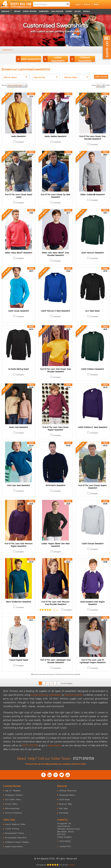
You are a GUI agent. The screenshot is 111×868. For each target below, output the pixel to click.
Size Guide (64, 813)
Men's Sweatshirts (31, 59)
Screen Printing (30, 11)
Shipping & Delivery (14, 795)
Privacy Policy (11, 804)
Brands (17, 11)
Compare (20, 142)
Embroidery (44, 11)
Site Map (63, 808)
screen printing (39, 695)
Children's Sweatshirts (85, 59)
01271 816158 (83, 758)
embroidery (55, 695)
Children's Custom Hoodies (17, 842)
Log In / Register (13, 790)
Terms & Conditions (13, 813)
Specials (86, 11)
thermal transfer (73, 695)
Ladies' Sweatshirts (58, 59)
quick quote (55, 745)
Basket (96, 4)
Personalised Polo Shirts (16, 837)
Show (100, 85)
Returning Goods (12, 808)
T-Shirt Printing (12, 829)
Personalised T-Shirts (14, 833)
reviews (72, 865)
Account (87, 4)
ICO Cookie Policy (13, 799)
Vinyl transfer (57, 11)
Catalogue (5, 11)
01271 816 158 (30, 745)
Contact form (65, 846)
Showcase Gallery (67, 795)
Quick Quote (64, 799)
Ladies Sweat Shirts (14, 846)
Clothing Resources (68, 790)
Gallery (78, 11)
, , (69, 831)
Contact (69, 11)
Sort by (15, 85)
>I (59, 683)
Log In (78, 4)
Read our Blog (65, 804)
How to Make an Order (15, 824)
